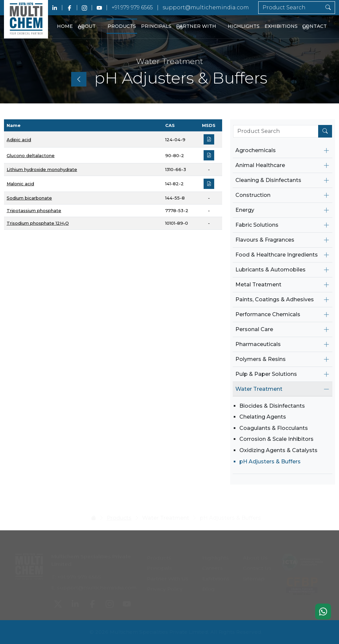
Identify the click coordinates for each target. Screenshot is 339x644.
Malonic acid (20, 184)
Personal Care (254, 329)
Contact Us (315, 27)
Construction (253, 195)
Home (65, 26)
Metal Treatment (258, 285)
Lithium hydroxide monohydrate (42, 169)
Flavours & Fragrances (265, 240)
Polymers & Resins (261, 359)
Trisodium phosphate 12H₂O (38, 223)
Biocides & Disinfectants (272, 406)
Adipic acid (19, 140)
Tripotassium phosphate (34, 210)
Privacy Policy (165, 585)
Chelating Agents (263, 417)
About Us (87, 27)
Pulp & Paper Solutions (266, 374)
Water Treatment (259, 389)
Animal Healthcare (260, 165)
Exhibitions (281, 26)
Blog (209, 585)
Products (122, 26)
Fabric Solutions (257, 225)
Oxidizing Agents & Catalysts (278, 450)
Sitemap (254, 575)
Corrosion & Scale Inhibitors (276, 439)
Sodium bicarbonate (29, 198)
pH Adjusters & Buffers (270, 462)
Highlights (244, 26)
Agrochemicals (256, 150)
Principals (156, 26)
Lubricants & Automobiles (270, 270)
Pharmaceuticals (258, 344)
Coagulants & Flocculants (274, 428)
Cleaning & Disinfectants (268, 180)
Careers (213, 565)
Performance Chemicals (268, 314)
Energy (245, 210)
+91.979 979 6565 (132, 7)
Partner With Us (196, 27)
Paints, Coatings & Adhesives (275, 299)
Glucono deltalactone (31, 155)
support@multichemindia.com (206, 7)
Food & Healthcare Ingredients (277, 255)
